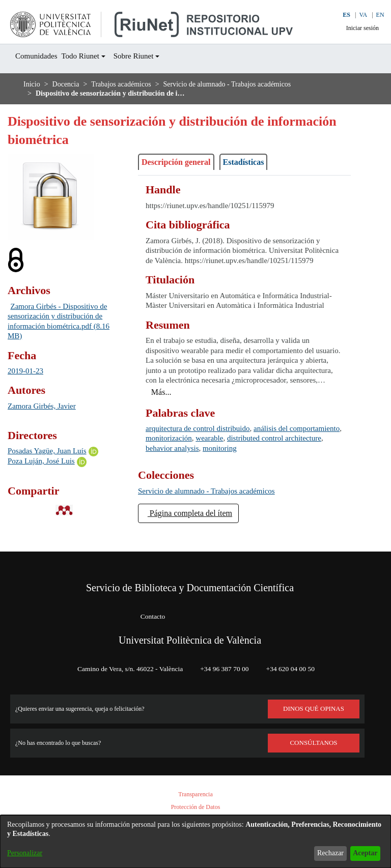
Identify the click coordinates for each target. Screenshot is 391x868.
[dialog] (195, 842)
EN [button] (374, 15)
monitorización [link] (236, 458)
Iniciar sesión (357, 28)
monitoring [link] (307, 468)
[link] (219, 511)
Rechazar (322, 853)
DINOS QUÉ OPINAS (314, 709)
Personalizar (27, 853)
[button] (316, 22)
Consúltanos (314, 743)
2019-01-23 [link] (29, 371)
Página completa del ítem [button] (199, 533)
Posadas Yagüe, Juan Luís (54, 451)
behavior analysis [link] (252, 468)
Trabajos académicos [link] (133, 84)
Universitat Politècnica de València (190, 640)
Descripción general (183, 162)
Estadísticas (261, 162)
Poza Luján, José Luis (46, 462)
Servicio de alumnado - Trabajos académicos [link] (256, 84)
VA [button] (357, 15)
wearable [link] (283, 458)
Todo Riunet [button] (91, 56)
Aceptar (362, 853)
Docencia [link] (69, 84)
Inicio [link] (32, 84)
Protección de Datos (195, 807)
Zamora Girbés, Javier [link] (47, 406)
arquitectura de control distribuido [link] (207, 449)
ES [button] (339, 15)
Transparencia (195, 794)
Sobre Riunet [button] (151, 56)
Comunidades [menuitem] (40, 56)
